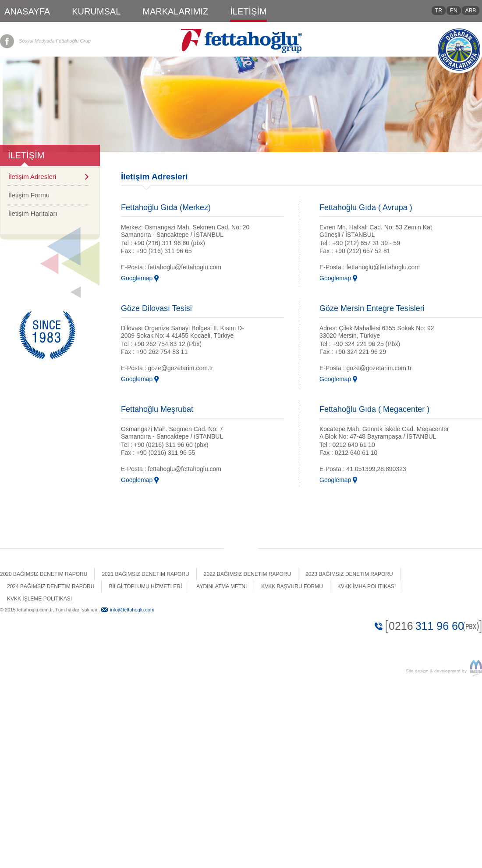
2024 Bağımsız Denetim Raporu (51, 586)
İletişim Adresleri (32, 177)
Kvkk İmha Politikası (367, 586)
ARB (471, 11)
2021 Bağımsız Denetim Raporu (145, 574)
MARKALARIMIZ (175, 12)
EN (454, 11)
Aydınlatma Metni (222, 586)
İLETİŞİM (248, 12)
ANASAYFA (27, 12)
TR (439, 11)
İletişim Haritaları (33, 213)
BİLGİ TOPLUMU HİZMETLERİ (145, 586)
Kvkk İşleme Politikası (39, 599)
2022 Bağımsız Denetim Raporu (247, 574)
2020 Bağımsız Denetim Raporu (44, 574)
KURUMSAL (96, 12)
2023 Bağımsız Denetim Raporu (349, 574)
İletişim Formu (29, 195)
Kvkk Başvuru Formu (292, 586)
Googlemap (137, 278)
